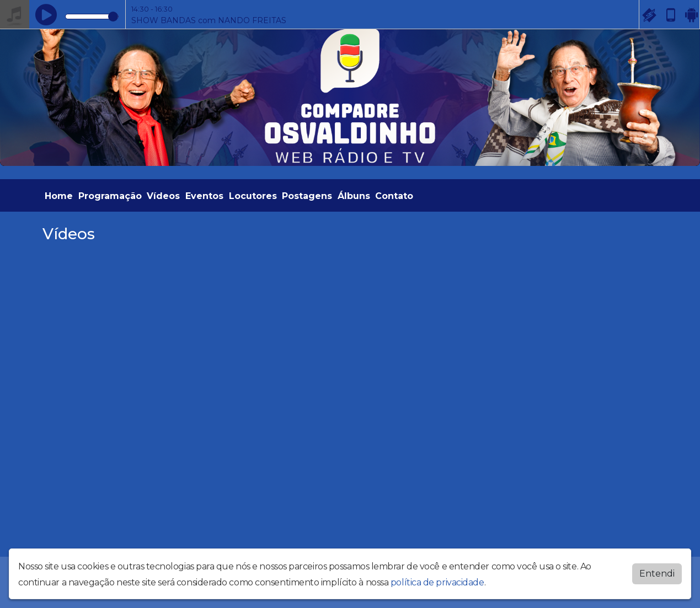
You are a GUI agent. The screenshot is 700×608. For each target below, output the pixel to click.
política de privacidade (437, 580)
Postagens (307, 196)
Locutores (253, 196)
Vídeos (163, 196)
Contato (394, 196)
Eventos (204, 196)
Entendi (657, 571)
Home (59, 196)
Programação (110, 196)
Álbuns (354, 196)
